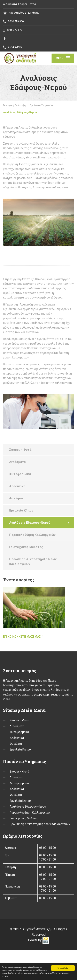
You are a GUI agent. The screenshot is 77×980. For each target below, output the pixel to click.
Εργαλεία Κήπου (21, 510)
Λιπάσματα (17, 462)
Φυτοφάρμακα (20, 474)
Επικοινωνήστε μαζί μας (22, 637)
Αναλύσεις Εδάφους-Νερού (30, 523)
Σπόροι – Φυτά (20, 450)
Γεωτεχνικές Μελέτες (26, 547)
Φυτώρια (16, 498)
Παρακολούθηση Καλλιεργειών (32, 535)
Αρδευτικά (17, 486)
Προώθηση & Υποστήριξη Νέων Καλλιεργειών (33, 562)
